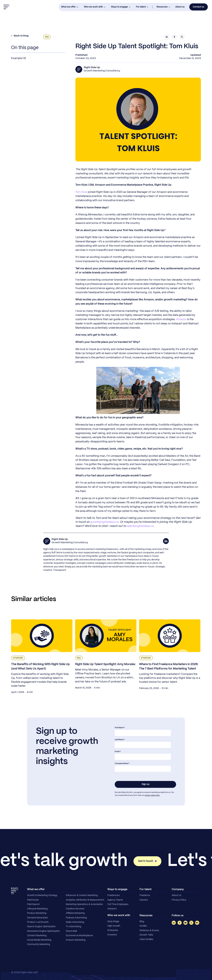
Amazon (181, 319)
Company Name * (122, 763)
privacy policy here (152, 795)
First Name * (120, 728)
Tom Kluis (81, 192)
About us (180, 7)
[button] (70, 7)
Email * (118, 752)
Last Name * (120, 740)
